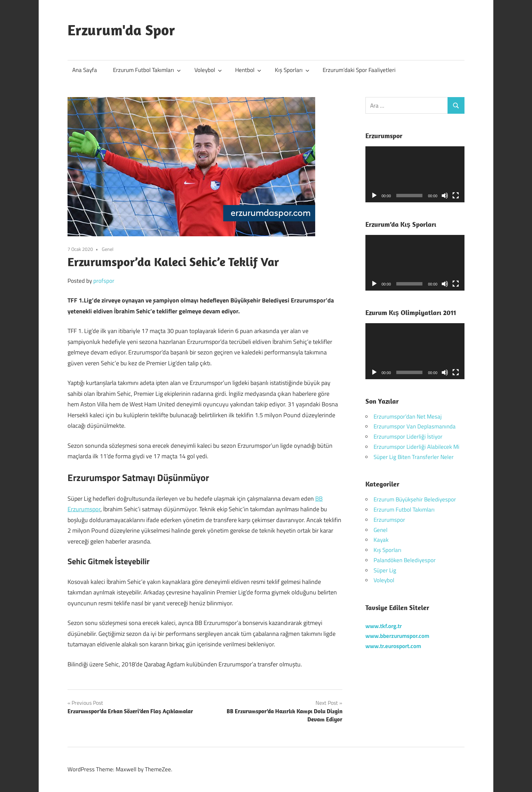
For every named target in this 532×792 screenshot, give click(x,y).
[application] (415, 174)
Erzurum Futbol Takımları (147, 70)
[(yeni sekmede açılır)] (397, 636)
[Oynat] (374, 196)
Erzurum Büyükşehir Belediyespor (415, 499)
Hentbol (248, 70)
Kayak (381, 540)
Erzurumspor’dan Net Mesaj (408, 417)
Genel (108, 249)
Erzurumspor (389, 520)
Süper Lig (385, 570)
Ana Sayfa (85, 70)
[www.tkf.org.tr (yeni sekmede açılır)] (384, 626)
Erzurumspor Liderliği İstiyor (408, 437)
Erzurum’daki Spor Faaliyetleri (359, 70)
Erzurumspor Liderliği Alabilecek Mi (416, 447)
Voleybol (208, 70)
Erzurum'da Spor (121, 30)
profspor (104, 281)
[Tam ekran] (456, 196)
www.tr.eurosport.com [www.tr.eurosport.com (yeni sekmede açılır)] (393, 646)
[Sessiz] (445, 196)
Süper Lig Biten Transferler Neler (414, 457)
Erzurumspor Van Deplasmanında (415, 426)
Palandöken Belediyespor (405, 560)
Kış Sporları (292, 70)
